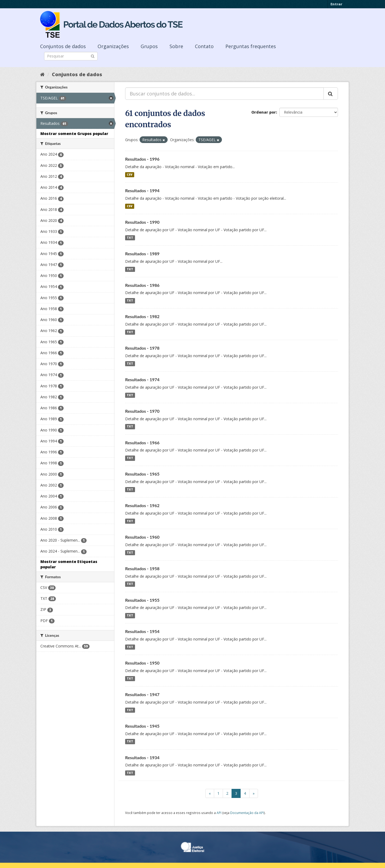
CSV (130, 175)
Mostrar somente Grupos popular (74, 134)
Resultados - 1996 (142, 159)
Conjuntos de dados (63, 46)
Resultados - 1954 (142, 631)
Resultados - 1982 (142, 316)
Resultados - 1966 (142, 443)
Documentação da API (247, 813)
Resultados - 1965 (142, 474)
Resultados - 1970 (142, 411)
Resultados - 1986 (142, 285)
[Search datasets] (71, 56)
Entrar (336, 4)
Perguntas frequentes (251, 46)
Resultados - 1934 (142, 757)
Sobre (176, 46)
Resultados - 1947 (142, 694)
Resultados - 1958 (142, 568)
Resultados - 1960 (142, 537)
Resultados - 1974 (142, 379)
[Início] (42, 74)
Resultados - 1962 (142, 505)
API (219, 813)
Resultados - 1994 (142, 190)
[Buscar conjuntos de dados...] (224, 94)
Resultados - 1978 (142, 348)
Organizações (113, 46)
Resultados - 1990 (142, 222)
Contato (204, 46)
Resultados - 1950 (142, 663)
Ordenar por (264, 112)
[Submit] (93, 56)
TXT (130, 238)
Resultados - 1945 (142, 726)
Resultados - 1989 (142, 254)
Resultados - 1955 (142, 600)
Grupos (149, 46)
